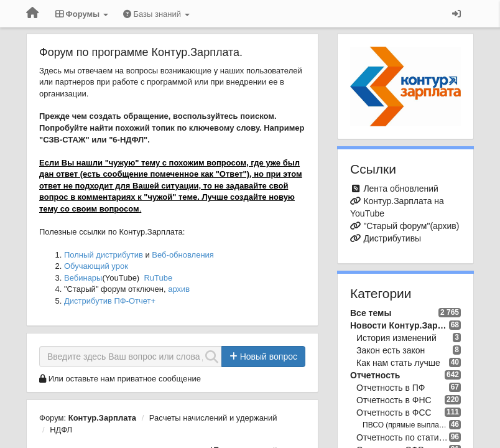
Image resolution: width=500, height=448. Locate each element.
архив (179, 289)
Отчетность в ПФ (391, 388)
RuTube (158, 278)
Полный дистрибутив (104, 255)
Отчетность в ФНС (394, 400)
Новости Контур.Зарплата (400, 325)
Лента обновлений (400, 189)
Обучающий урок (96, 266)
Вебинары (83, 278)
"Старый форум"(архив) (411, 226)
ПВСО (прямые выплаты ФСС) (406, 425)
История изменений (396, 338)
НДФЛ (61, 430)
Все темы (371, 313)
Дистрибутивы (392, 238)
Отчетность (375, 375)
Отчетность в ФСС (394, 413)
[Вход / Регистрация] (456, 14)
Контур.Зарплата (102, 418)
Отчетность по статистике (403, 437)
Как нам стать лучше (398, 363)
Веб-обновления (183, 255)
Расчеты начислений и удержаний (213, 418)
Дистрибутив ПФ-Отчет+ (110, 301)
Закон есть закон (391, 350)
